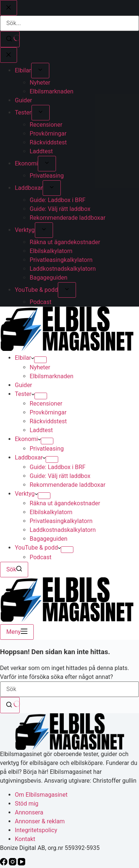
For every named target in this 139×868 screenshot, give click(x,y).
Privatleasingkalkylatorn (61, 521)
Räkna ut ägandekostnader (65, 503)
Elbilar (24, 358)
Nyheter (40, 367)
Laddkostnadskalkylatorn (63, 530)
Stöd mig (27, 804)
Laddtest (41, 430)
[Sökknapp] (10, 705)
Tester (25, 394)
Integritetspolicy (36, 830)
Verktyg (26, 494)
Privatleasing (47, 449)
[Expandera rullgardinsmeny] (40, 360)
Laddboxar (30, 457)
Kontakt (25, 839)
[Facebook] (4, 863)
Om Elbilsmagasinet (41, 795)
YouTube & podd (38, 548)
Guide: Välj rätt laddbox (60, 476)
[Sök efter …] (69, 689)
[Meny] (17, 632)
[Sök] (14, 570)
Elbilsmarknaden (52, 376)
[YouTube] (21, 863)
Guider (24, 385)
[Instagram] (13, 863)
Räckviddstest (48, 421)
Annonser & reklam (40, 821)
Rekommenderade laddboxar (67, 485)
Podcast (41, 557)
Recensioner (46, 404)
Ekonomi (28, 439)
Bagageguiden (49, 539)
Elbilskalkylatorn (51, 512)
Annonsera (29, 812)
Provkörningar (48, 412)
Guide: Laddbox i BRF (58, 467)
